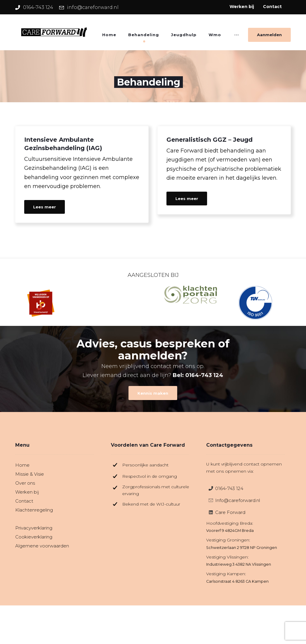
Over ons (25, 483)
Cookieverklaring (34, 537)
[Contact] (153, 393)
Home (22, 465)
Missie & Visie (30, 474)
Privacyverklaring (34, 528)
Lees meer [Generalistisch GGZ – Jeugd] (187, 199)
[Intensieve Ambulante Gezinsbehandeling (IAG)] (82, 174)
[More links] (237, 37)
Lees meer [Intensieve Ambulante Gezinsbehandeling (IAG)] (45, 207)
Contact (24, 501)
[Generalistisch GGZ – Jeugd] (224, 170)
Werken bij (27, 492)
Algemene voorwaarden (42, 546)
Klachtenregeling (34, 510)
